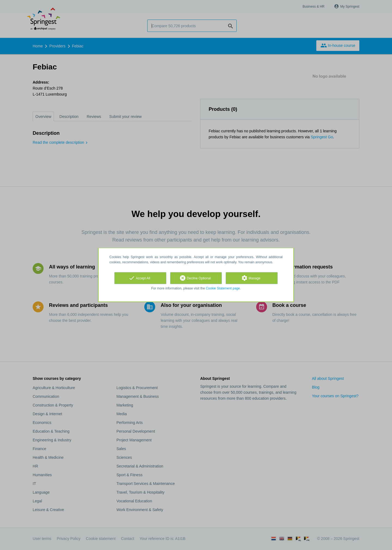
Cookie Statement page (223, 288)
